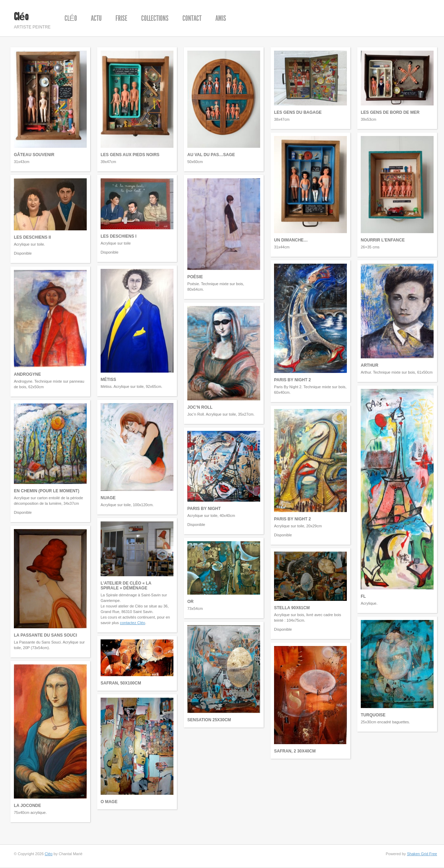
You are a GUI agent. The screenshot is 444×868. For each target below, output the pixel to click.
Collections (155, 18)
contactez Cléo (133, 623)
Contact (192, 18)
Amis (221, 18)
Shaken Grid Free (422, 854)
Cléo (21, 17)
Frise (121, 18)
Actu (96, 18)
